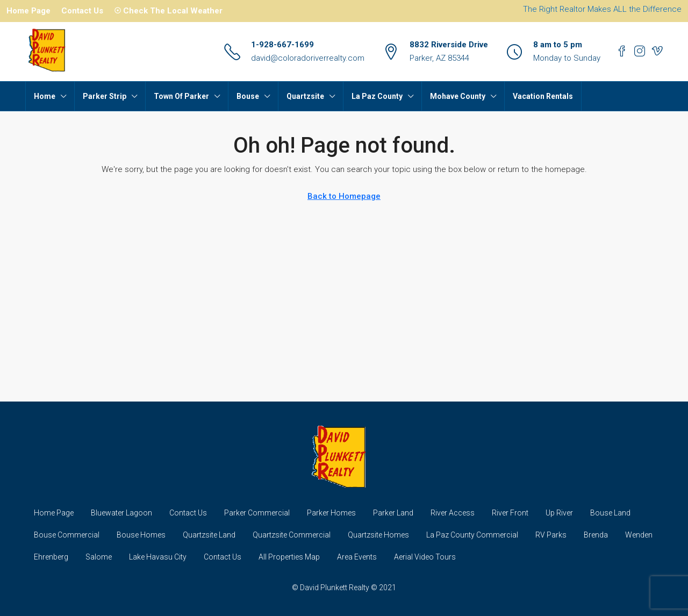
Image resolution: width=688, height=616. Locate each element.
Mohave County (458, 96)
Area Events (357, 557)
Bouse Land (610, 513)
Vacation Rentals (543, 96)
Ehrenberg (51, 557)
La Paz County (377, 96)
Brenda (596, 535)
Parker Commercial (257, 513)
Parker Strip (105, 96)
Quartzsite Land (209, 535)
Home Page (28, 11)
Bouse (248, 96)
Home (45, 96)
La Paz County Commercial (472, 535)
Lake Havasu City (158, 557)
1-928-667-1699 (282, 45)
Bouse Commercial (67, 535)
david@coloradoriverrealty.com (308, 58)
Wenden (639, 535)
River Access (453, 513)
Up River (559, 513)
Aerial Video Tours (425, 557)
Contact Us (82, 11)
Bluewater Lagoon (121, 513)
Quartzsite (305, 96)
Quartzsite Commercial (292, 535)
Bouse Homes (141, 535)
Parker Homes (331, 513)
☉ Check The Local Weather (168, 11)
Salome (99, 557)
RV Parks (551, 535)
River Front (510, 513)
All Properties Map (289, 557)
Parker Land (393, 513)
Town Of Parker (181, 96)
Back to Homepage (344, 196)
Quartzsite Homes (378, 535)
